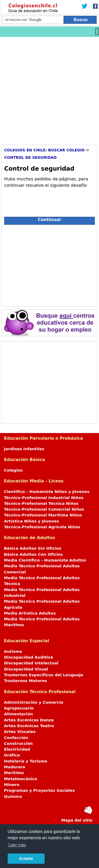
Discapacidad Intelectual (31, 663)
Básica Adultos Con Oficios (33, 554)
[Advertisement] (49, 89)
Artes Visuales (20, 732)
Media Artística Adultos (30, 613)
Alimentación (18, 714)
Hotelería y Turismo (26, 761)
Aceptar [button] (26, 859)
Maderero (15, 767)
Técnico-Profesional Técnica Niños (41, 503)
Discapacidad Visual (26, 669)
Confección (16, 738)
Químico (13, 797)
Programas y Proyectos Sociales (39, 790)
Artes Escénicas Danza (29, 720)
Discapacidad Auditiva (29, 657)
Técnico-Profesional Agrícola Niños (42, 527)
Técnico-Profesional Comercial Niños (44, 509)
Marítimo (14, 773)
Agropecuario (19, 708)
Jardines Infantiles (24, 449)
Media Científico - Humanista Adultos (45, 560)
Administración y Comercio (34, 702)
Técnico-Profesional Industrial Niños (44, 498)
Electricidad (17, 749)
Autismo (13, 651)
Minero (12, 785)
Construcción (18, 744)
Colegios (13, 470)
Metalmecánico (21, 779)
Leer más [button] (17, 845)
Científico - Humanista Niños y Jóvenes (47, 492)
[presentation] (44, 200)
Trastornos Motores (25, 681)
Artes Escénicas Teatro (29, 726)
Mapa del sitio (77, 820)
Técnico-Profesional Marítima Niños (43, 515)
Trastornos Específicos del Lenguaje (44, 675)
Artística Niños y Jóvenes (32, 521)
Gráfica (12, 755)
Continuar (49, 220)
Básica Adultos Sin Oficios (33, 548)
